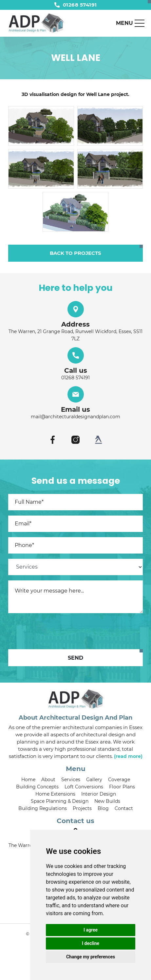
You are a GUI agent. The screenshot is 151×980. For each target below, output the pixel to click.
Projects (82, 808)
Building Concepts (37, 787)
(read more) (128, 756)
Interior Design (99, 794)
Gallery (94, 780)
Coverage (119, 780)
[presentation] (58, 631)
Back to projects (75, 253)
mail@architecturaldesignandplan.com (75, 417)
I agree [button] (91, 930)
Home (28, 780)
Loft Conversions (84, 787)
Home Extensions (55, 794)
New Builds (107, 801)
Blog (103, 808)
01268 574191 (76, 5)
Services (71, 780)
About (48, 780)
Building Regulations (43, 808)
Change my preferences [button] (91, 957)
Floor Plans (122, 787)
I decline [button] (91, 943)
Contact (124, 808)
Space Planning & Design (60, 801)
